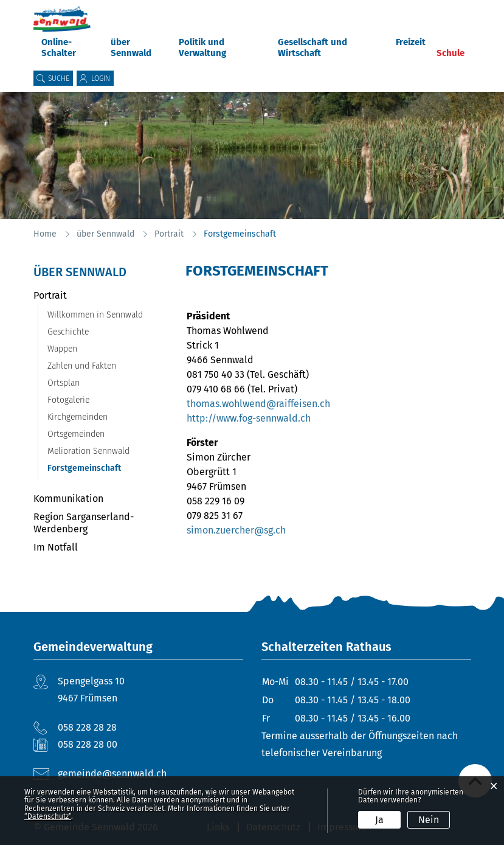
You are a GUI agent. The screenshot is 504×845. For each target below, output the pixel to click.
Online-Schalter (59, 47)
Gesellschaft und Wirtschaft (312, 47)
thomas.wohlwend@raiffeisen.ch (258, 404)
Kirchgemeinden (78, 417)
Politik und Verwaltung (202, 47)
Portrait (50, 295)
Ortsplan (64, 383)
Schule (450, 53)
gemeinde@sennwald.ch (112, 774)
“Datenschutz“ (48, 816)
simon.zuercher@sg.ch (236, 530)
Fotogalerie (68, 400)
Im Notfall (56, 547)
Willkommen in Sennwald (95, 315)
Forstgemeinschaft (105, 468)
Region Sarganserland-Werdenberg (84, 523)
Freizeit (411, 42)
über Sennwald (131, 47)
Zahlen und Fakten (82, 366)
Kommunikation (68, 499)
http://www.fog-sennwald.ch (255, 418)
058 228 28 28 (87, 727)
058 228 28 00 (88, 744)
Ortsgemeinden (76, 434)
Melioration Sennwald (88, 451)
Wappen (62, 349)
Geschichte (68, 332)
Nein (429, 820)
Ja (379, 820)
